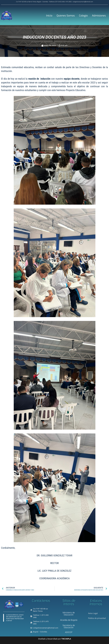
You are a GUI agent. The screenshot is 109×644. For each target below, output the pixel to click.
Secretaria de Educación (69, 626)
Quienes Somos (66, 16)
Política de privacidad (97, 618)
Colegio (83, 16)
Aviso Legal (93, 613)
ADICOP (69, 632)
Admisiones (99, 16)
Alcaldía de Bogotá (69, 620)
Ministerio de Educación (69, 614)
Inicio (49, 16)
